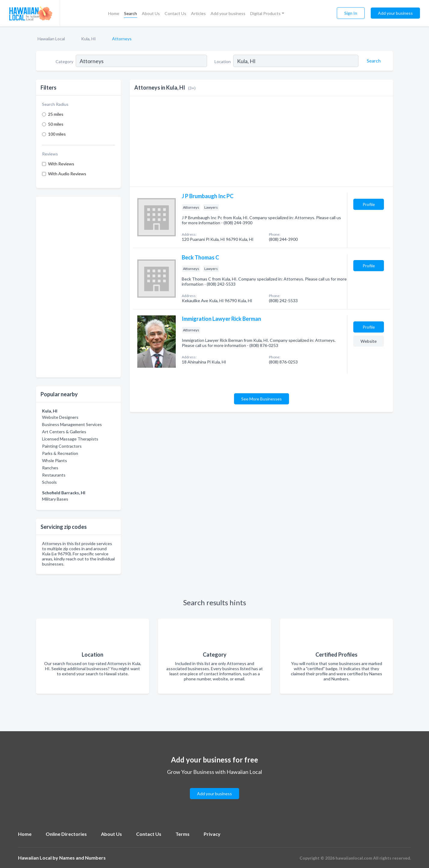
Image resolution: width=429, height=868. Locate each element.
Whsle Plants (55, 460)
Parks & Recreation (60, 453)
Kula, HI (88, 39)
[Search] (373, 61)
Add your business (228, 13)
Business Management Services (72, 424)
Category (64, 61)
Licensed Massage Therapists (70, 439)
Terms (183, 834)
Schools (49, 482)
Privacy (212, 834)
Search (131, 13)
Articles (198, 13)
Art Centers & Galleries (64, 432)
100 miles (57, 134)
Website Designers (60, 417)
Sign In (351, 13)
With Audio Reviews (67, 174)
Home (114, 13)
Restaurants (54, 475)
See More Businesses (262, 399)
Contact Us (175, 13)
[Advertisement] (78, 287)
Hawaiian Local (51, 39)
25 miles (56, 114)
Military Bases (55, 499)
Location (223, 61)
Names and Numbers (82, 858)
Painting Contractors (62, 446)
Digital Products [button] (265, 13)
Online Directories (66, 834)
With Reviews (61, 164)
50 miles (56, 124)
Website (369, 341)
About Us (151, 13)
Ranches (50, 468)
